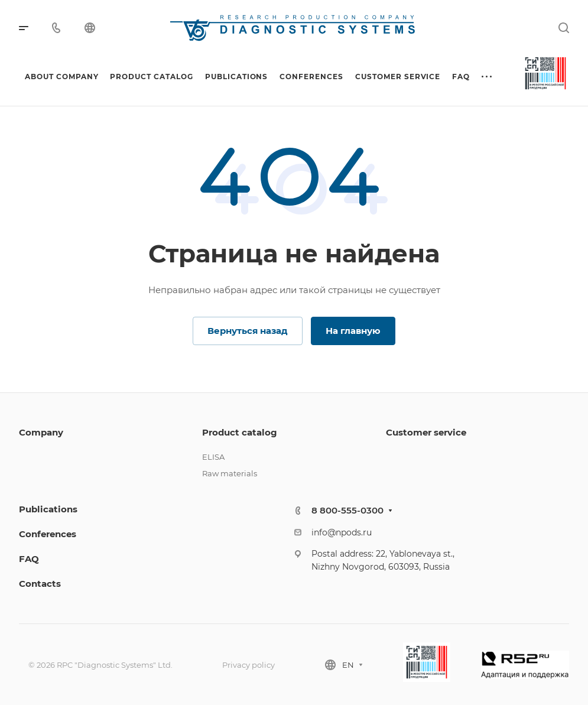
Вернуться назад (248, 331)
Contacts (40, 584)
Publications (48, 509)
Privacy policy (248, 665)
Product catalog (240, 432)
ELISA (213, 457)
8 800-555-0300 (347, 510)
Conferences (48, 534)
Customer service (426, 432)
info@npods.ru (342, 532)
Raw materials (230, 473)
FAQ (29, 559)
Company (41, 432)
